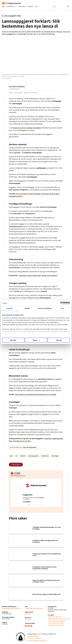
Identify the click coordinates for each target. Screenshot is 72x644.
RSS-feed (28, 614)
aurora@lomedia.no (14, 89)
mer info (10, 329)
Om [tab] (62, 308)
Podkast (31, 6)
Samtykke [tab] (10, 308)
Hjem (4, 6)
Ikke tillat (13, 340)
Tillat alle (59, 340)
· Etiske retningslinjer (55, 617)
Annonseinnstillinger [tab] (45, 308)
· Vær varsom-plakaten (34, 638)
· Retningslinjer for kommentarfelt (59, 619)
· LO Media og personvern (56, 625)
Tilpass (36, 340)
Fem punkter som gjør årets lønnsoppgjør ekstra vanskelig (35, 395)
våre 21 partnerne (12, 318)
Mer (37, 6)
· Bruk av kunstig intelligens (57, 621)
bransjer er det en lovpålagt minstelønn (27, 128)
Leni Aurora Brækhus (17, 87)
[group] (36, 493)
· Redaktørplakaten (33, 636)
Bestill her (28, 620)
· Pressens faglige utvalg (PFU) (37, 641)
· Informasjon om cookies (56, 623)
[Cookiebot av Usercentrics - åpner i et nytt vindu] (62, 303)
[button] (58, 493)
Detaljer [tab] (27, 308)
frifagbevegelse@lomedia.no (11, 608)
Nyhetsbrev (22, 6)
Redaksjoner (12, 6)
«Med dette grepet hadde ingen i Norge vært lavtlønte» (38, 276)
